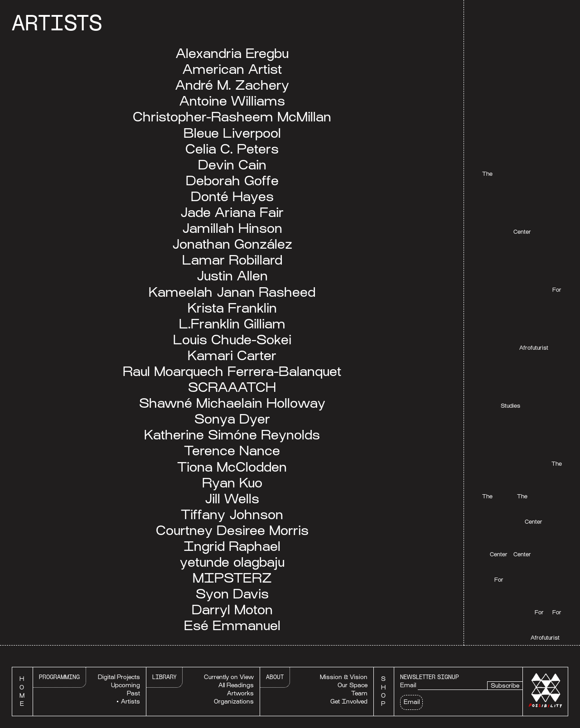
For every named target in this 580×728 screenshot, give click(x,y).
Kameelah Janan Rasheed (232, 292)
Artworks (240, 693)
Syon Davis (232, 594)
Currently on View (229, 677)
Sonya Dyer (232, 419)
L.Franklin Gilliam (232, 324)
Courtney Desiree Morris (232, 530)
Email (408, 685)
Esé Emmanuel (232, 625)
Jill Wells (232, 499)
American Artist (232, 69)
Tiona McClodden (232, 467)
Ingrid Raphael (232, 546)
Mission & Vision (344, 677)
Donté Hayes (232, 196)
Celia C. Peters (232, 149)
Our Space (353, 685)
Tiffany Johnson (232, 514)
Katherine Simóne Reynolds (232, 435)
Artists (130, 701)
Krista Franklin (232, 308)
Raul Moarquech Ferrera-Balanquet (232, 371)
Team (359, 693)
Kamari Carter (232, 355)
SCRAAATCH (232, 387)
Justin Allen (232, 276)
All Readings (236, 685)
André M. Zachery (232, 85)
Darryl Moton (232, 610)
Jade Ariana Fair (232, 212)
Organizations (234, 701)
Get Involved (349, 701)
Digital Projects (119, 677)
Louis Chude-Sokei (232, 340)
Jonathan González (232, 244)
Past (133, 693)
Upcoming (126, 685)
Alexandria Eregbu (232, 53)
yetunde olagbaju (232, 562)
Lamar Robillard (232, 260)
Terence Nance (232, 451)
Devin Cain (232, 165)
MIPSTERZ (232, 578)
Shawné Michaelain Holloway (232, 403)
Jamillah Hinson (232, 228)
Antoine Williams (232, 101)
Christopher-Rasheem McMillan (232, 117)
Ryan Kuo (232, 483)
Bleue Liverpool (232, 133)
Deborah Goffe (232, 181)
